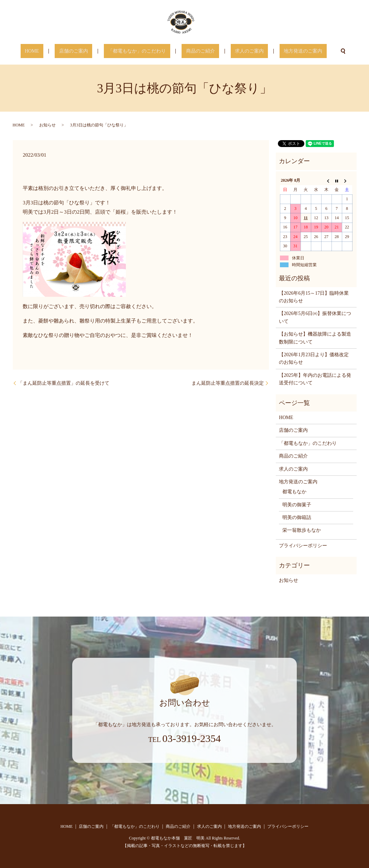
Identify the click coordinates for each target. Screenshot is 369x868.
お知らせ (47, 125)
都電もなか (294, 492)
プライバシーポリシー (303, 546)
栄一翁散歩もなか (302, 530)
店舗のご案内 (86, 51)
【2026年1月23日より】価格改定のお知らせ (314, 358)
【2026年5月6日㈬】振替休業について (315, 317)
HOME (53, 51)
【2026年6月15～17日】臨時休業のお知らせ (314, 297)
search (318, 51)
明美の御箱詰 (297, 517)
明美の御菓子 (297, 505)
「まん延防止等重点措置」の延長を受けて (64, 383)
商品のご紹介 (196, 51)
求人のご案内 (237, 51)
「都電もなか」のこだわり (141, 51)
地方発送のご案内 (282, 51)
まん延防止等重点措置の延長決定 (228, 383)
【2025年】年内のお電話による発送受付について (315, 379)
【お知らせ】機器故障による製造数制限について (315, 338)
